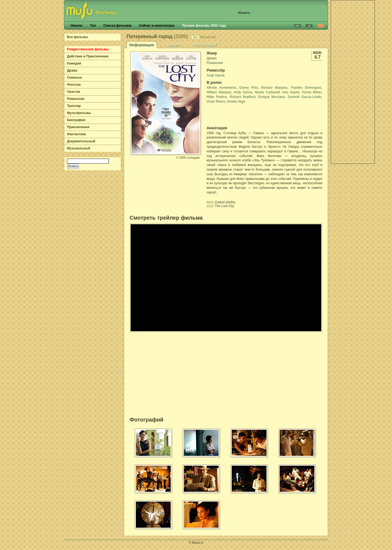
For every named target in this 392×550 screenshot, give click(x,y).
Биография (76, 120)
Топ (93, 26)
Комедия (74, 63)
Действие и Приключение (88, 56)
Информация (142, 45)
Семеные (74, 78)
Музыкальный (79, 148)
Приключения (78, 127)
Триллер (74, 106)
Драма (72, 70)
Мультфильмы (79, 113)
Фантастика (76, 134)
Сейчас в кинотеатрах (157, 26)
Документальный (81, 141)
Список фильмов (117, 26)
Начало (76, 26)
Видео (174, 45)
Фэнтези (74, 85)
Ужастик (74, 92)
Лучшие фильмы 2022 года (204, 26)
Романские (76, 99)
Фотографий (205, 45)
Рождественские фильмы (88, 49)
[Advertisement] (353, 82)
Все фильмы (77, 37)
